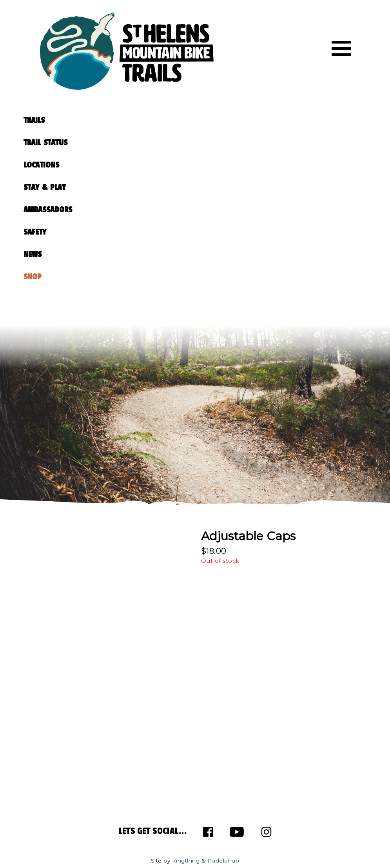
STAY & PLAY (45, 187)
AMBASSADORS (48, 210)
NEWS (33, 254)
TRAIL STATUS (45, 143)
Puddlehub (223, 861)
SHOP (33, 277)
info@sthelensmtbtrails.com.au (105, 703)
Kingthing (186, 861)
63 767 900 (68, 722)
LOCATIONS (41, 165)
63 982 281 (73, 732)
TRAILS (34, 120)
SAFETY (35, 232)
